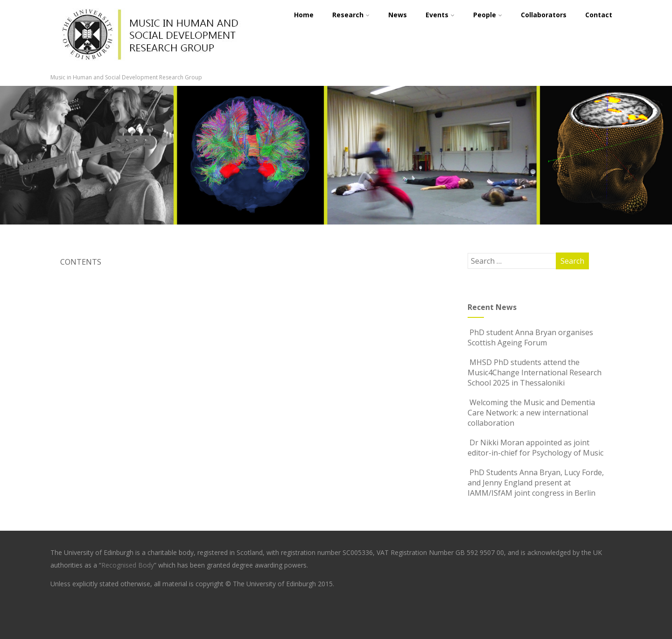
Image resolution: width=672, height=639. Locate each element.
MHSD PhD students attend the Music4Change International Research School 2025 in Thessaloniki (535, 372)
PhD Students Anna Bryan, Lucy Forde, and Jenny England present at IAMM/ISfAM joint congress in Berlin (536, 483)
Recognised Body (128, 565)
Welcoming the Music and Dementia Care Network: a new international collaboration (531, 413)
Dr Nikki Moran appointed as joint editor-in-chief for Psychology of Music (535, 448)
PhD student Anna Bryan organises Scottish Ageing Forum (530, 337)
